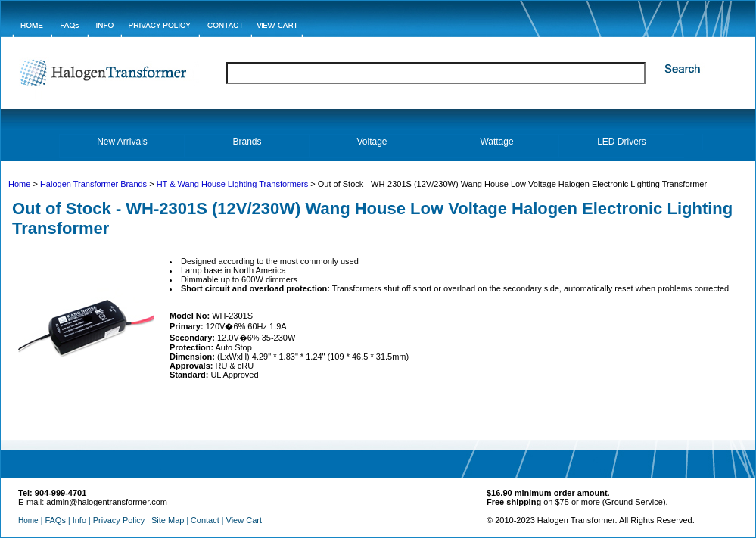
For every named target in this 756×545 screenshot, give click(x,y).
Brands (247, 142)
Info (79, 520)
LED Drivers (622, 142)
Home (19, 184)
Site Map (168, 520)
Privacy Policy (119, 520)
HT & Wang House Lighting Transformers (233, 184)
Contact (205, 520)
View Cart (244, 520)
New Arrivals (122, 142)
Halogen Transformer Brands (93, 184)
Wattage (496, 142)
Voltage (372, 142)
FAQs (55, 520)
